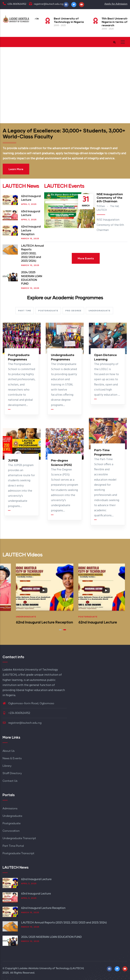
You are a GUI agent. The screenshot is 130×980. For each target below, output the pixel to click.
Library (7, 766)
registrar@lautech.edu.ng (22, 723)
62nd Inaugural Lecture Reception (31, 230)
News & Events (12, 758)
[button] (60, 630)
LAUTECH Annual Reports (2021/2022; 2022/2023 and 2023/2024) (32, 253)
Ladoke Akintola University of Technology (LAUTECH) (51, 968)
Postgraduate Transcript (18, 853)
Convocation (11, 831)
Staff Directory (12, 773)
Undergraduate (75, 617)
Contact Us (10, 781)
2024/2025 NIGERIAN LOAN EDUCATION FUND (51, 937)
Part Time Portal (13, 846)
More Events (86, 258)
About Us (9, 751)
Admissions (10, 809)
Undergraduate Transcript (19, 838)
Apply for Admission (116, 4)
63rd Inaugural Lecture (36, 894)
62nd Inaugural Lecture (36, 879)
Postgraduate (12, 617)
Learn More (50, 157)
